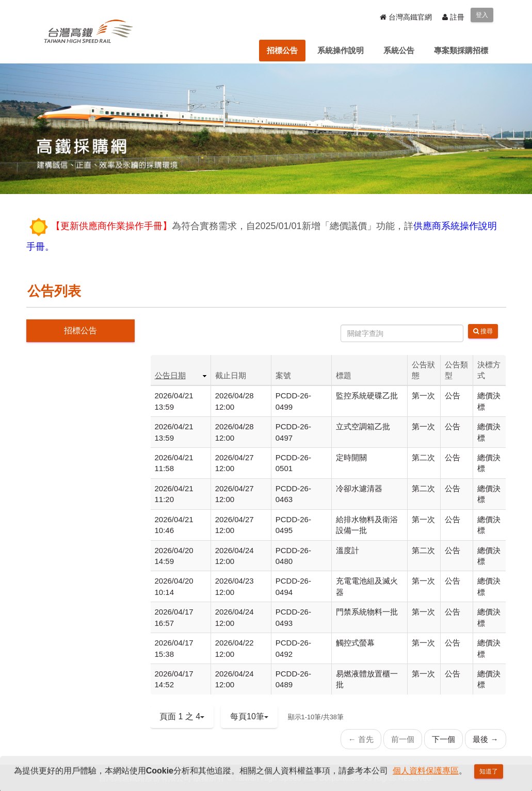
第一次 (423, 395)
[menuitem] (282, 51)
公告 (453, 395)
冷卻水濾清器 (359, 488)
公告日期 (170, 375)
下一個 (444, 739)
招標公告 (80, 330)
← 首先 (361, 739)
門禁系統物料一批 (367, 612)
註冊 (453, 17)
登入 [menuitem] (482, 15)
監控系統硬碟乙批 (367, 395)
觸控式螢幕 (355, 643)
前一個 (403, 739)
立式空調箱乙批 (363, 426)
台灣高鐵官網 (406, 17)
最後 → (485, 739)
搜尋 (483, 331)
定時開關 (351, 457)
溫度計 (348, 550)
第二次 (423, 457)
